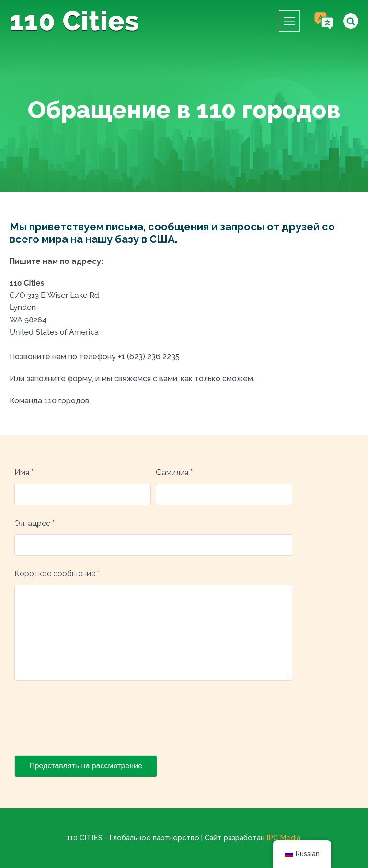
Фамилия (174, 473)
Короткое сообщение (57, 574)
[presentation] (87, 720)
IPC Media (283, 838)
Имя (24, 473)
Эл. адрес (34, 523)
